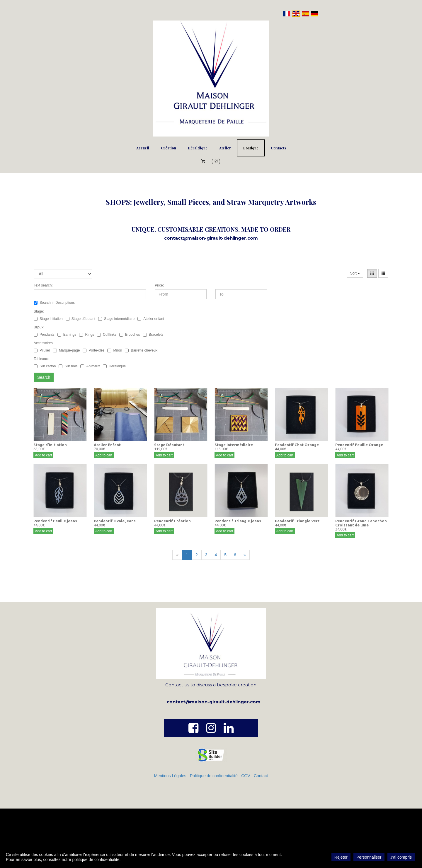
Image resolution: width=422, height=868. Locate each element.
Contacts (278, 148)
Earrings (67, 335)
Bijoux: (39, 327)
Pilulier (42, 350)
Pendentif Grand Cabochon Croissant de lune (361, 523)
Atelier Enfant (107, 445)
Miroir (115, 350)
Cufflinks (107, 335)
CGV (246, 776)
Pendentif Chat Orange (297, 445)
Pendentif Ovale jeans (115, 521)
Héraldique (198, 148)
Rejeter (341, 857)
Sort (355, 273)
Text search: (43, 285)
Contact (261, 776)
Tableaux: (41, 359)
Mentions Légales (170, 776)
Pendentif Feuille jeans (55, 521)
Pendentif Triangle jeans (238, 521)
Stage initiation (48, 319)
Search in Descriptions (54, 303)
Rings (87, 335)
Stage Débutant (169, 445)
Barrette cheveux (141, 350)
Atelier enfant (151, 319)
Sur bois (68, 366)
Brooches (130, 335)
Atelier (225, 148)
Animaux (90, 366)
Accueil (143, 148)
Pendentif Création (172, 521)
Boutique (251, 148)
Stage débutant (80, 319)
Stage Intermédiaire (234, 445)
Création (169, 148)
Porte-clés (93, 350)
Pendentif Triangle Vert (297, 521)
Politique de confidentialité (214, 776)
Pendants (44, 335)
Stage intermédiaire (116, 319)
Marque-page (66, 350)
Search (44, 377)
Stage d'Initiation (50, 445)
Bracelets (153, 335)
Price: (159, 285)
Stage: (39, 311)
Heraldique (114, 366)
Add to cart (43, 455)
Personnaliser (369, 857)
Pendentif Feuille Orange (359, 445)
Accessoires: (44, 343)
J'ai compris (401, 857)
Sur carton (45, 366)
